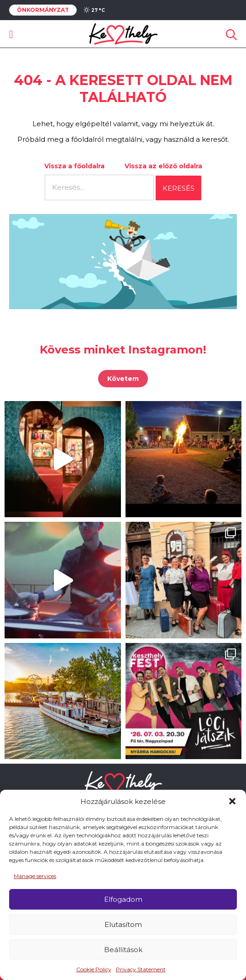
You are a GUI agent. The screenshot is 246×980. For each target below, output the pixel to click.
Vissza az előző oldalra (163, 166)
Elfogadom (123, 899)
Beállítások (123, 950)
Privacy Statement (141, 969)
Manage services (35, 876)
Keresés (178, 188)
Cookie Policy (94, 969)
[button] (232, 801)
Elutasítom (123, 924)
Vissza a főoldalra (74, 166)
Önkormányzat (43, 10)
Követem (123, 379)
